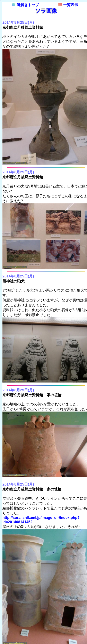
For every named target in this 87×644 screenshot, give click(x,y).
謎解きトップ (25, 5)
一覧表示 (68, 5)
